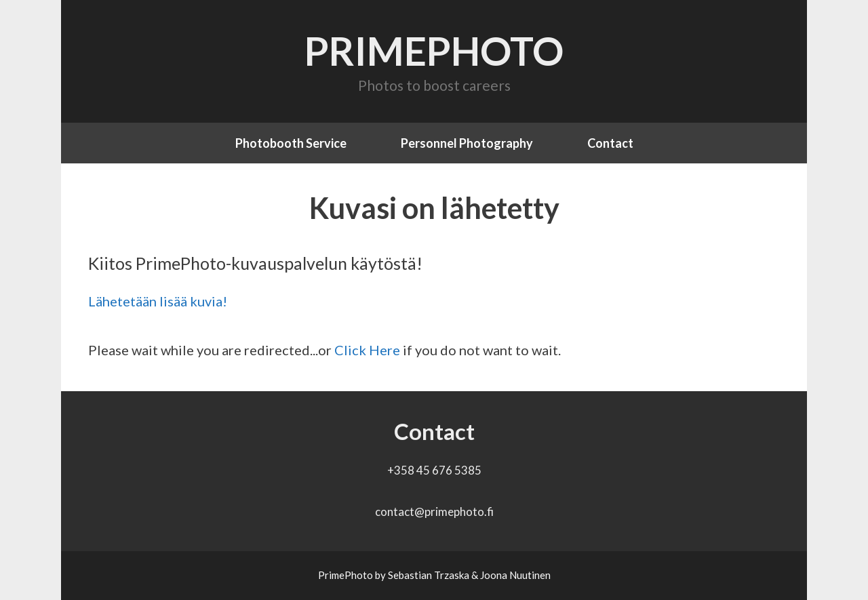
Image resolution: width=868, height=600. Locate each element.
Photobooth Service (291, 143)
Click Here (367, 350)
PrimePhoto (434, 51)
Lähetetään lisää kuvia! (158, 301)
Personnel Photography (467, 143)
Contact (610, 143)
